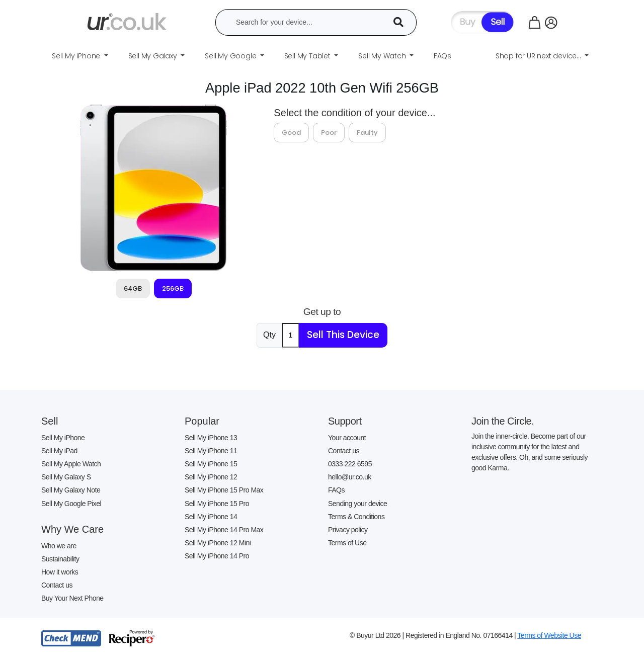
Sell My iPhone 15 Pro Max (224, 490)
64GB (133, 288)
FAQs (336, 490)
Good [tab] (291, 133)
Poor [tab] (329, 133)
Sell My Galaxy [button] (154, 56)
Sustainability (60, 559)
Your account (347, 438)
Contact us (57, 585)
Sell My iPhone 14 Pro (217, 556)
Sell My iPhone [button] (77, 56)
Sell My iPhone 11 (211, 451)
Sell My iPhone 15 (211, 464)
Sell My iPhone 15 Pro (217, 504)
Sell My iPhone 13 (211, 438)
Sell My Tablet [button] (308, 56)
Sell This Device (343, 335)
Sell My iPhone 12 (211, 477)
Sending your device (357, 504)
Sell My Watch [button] (383, 56)
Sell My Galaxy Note (71, 490)
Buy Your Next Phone (72, 598)
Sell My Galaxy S (66, 477)
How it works (60, 572)
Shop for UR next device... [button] (539, 56)
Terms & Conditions (356, 517)
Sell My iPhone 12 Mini (218, 543)
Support (345, 421)
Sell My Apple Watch (71, 464)
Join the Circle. (503, 421)
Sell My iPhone (63, 438)
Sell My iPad (59, 451)
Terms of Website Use (549, 635)
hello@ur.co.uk (350, 477)
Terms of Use (347, 543)
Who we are (59, 546)
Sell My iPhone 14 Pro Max (224, 530)
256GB (173, 288)
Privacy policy (348, 530)
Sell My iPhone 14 (211, 517)
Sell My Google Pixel (71, 504)
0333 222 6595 (350, 464)
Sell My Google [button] (231, 56)
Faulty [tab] (367, 133)
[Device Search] (402, 22)
